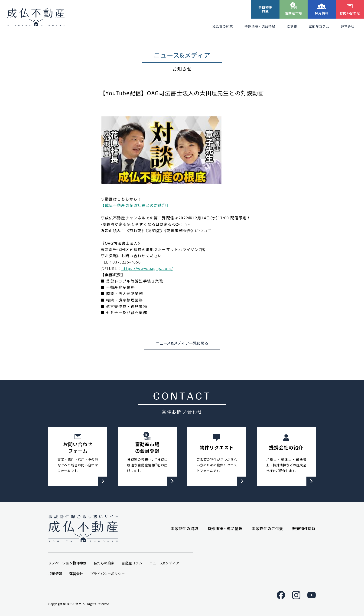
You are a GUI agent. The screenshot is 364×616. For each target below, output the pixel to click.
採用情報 (322, 13)
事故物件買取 (265, 9)
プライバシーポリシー (107, 574)
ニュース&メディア (164, 563)
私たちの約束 (223, 26)
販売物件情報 (304, 528)
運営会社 (348, 26)
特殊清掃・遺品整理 (260, 26)
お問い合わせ (350, 13)
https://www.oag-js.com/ (147, 268)
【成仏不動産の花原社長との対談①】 (135, 205)
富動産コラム (319, 26)
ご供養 (292, 26)
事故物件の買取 (185, 528)
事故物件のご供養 (267, 528)
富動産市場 (294, 13)
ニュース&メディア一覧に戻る (182, 343)
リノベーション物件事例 (67, 563)
